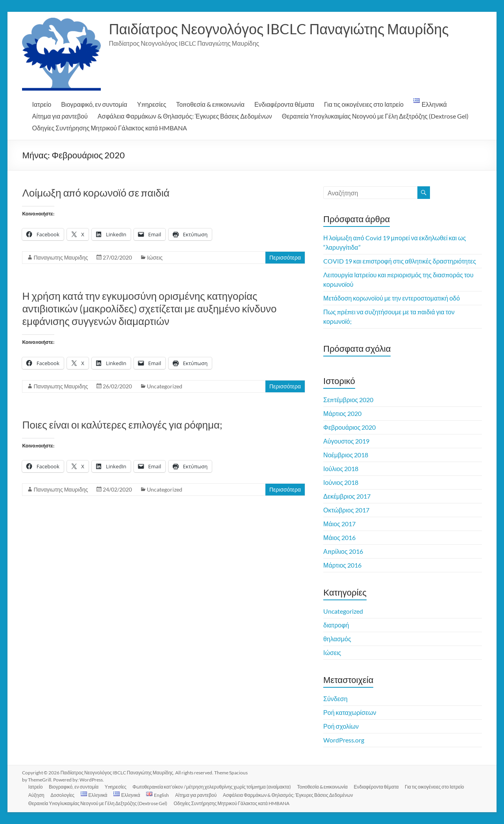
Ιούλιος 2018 (341, 469)
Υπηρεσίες (152, 104)
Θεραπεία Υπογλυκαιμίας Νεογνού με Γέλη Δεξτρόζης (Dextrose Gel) (375, 116)
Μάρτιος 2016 (342, 565)
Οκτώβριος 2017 (346, 510)
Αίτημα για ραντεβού (60, 116)
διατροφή (336, 625)
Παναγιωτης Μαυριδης (61, 257)
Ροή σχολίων (341, 726)
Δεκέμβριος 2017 (347, 496)
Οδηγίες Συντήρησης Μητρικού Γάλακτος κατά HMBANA (109, 128)
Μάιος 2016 (339, 537)
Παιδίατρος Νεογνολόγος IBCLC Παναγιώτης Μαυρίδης (279, 29)
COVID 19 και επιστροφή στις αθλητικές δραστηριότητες (400, 261)
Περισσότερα (285, 257)
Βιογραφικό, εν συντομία (94, 104)
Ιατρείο (42, 104)
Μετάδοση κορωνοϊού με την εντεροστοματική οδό (392, 298)
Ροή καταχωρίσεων (350, 712)
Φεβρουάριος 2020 (349, 427)
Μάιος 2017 (339, 524)
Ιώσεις (155, 257)
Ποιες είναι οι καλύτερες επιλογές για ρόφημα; (122, 425)
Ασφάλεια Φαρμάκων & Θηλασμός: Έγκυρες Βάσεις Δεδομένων (185, 116)
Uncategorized (165, 386)
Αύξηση (36, 795)
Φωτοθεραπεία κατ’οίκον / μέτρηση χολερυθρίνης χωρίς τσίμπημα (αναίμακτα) (212, 787)
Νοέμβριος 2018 (346, 455)
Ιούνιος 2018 (341, 482)
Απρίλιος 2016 (343, 551)
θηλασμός (337, 639)
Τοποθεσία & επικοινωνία (210, 104)
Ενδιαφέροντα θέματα (284, 104)
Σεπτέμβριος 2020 (348, 400)
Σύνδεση (335, 699)
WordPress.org (344, 740)
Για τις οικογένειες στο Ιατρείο (364, 104)
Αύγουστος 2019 (346, 441)
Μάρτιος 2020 (342, 413)
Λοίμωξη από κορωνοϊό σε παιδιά (96, 193)
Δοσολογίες (63, 795)
